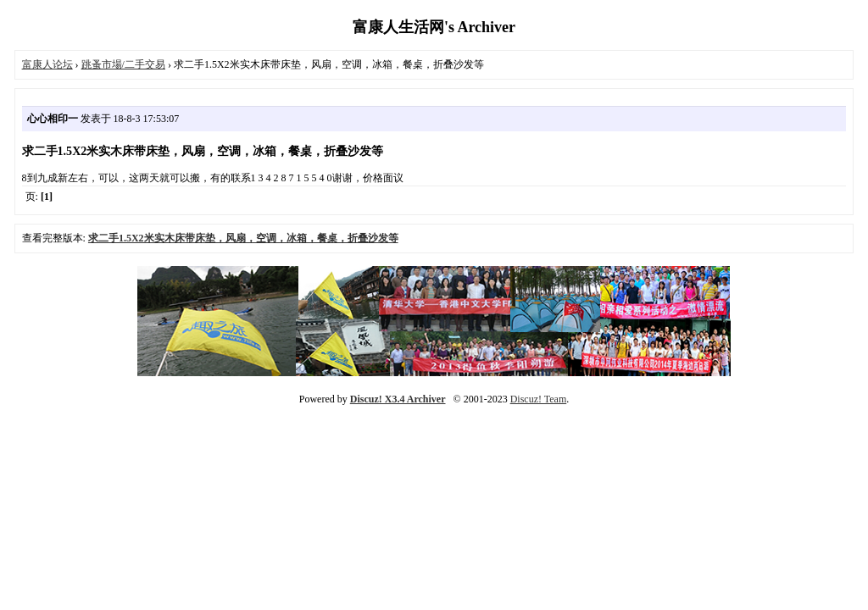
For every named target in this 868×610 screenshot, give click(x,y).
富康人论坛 (47, 64)
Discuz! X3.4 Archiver (398, 399)
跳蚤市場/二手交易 (123, 64)
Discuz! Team (539, 399)
